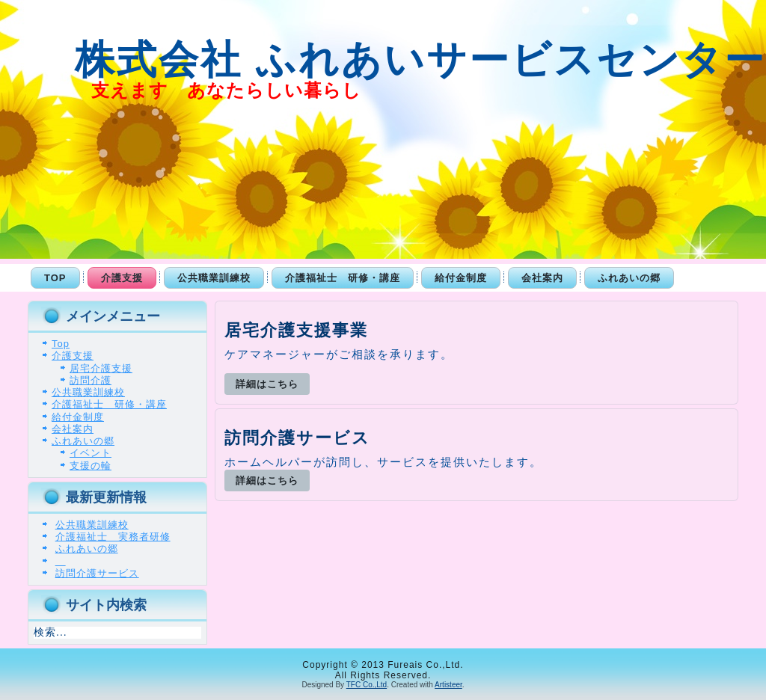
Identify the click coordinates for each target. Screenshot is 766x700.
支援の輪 (91, 466)
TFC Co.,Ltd (367, 685)
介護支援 (122, 278)
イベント (91, 453)
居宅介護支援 (101, 368)
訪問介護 (91, 380)
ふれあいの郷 (629, 278)
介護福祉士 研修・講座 (343, 278)
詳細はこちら (267, 384)
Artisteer (448, 685)
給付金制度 (461, 278)
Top (55, 278)
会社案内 (542, 278)
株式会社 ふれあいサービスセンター (392, 59)
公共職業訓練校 (214, 278)
